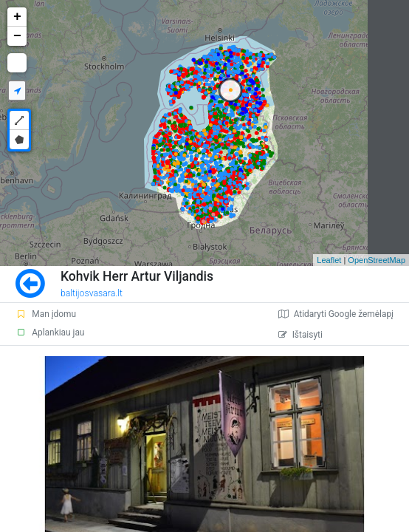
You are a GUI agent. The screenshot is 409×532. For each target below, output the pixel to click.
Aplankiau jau (50, 332)
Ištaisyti (300, 335)
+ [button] (17, 17)
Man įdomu (46, 314)
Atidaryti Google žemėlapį (336, 314)
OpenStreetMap (377, 260)
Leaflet (329, 260)
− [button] (17, 36)
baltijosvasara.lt (92, 293)
